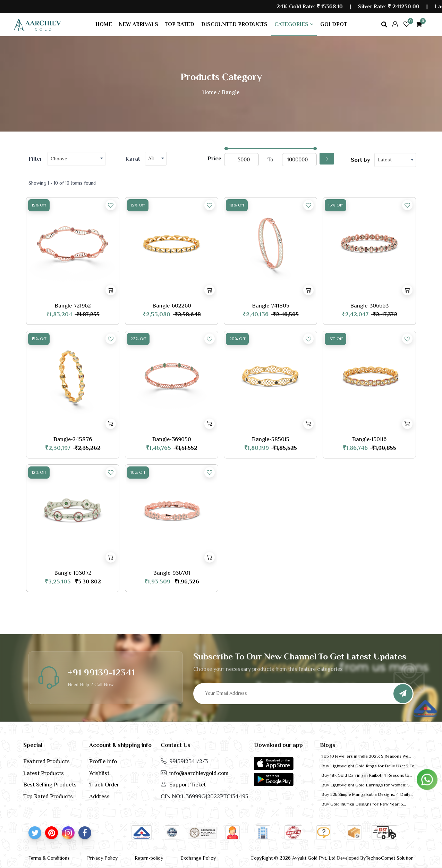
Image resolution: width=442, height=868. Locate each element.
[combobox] (76, 159)
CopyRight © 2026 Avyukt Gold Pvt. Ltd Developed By (308, 858)
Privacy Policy (102, 858)
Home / (211, 92)
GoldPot (334, 24)
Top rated (180, 24)
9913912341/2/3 (189, 761)
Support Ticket (188, 785)
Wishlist (99, 773)
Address (99, 796)
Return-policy (149, 858)
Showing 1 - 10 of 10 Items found (62, 183)
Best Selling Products (50, 785)
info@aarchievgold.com (199, 773)
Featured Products (46, 761)
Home (104, 24)
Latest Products (44, 773)
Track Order (104, 785)
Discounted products (234, 24)
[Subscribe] (403, 694)
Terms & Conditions (49, 858)
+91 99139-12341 (101, 672)
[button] (274, 763)
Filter (35, 159)
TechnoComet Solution (390, 858)
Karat (133, 159)
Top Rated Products (48, 796)
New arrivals (139, 24)
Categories (294, 24)
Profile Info (103, 761)
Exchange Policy (198, 858)
